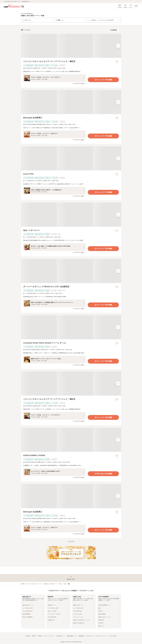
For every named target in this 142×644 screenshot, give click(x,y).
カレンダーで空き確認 (103, 80)
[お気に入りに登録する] (117, 62)
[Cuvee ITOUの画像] (71, 158)
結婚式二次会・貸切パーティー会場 (53, 584)
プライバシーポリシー (49, 636)
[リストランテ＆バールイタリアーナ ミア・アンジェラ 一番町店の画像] (71, 46)
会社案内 (28, 636)
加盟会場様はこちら (72, 636)
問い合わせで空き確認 (103, 474)
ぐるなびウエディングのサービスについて (96, 636)
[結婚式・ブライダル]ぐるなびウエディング (32, 584)
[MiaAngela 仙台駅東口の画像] (71, 102)
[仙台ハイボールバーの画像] (71, 215)
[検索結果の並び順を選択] (115, 30)
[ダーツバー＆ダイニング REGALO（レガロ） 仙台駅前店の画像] (71, 271)
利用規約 (34, 636)
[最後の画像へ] (118, 46)
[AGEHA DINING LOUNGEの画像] (71, 440)
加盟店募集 (81, 636)
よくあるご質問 (112, 636)
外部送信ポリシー (61, 636)
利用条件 (40, 636)
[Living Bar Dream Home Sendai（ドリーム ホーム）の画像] (71, 327)
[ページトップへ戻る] (71, 578)
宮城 (65, 584)
